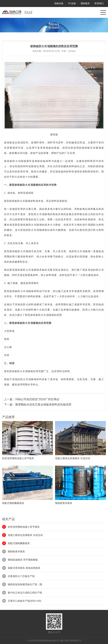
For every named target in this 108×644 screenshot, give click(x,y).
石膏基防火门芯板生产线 (21, 576)
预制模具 (85, 3)
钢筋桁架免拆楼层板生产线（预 (25, 584)
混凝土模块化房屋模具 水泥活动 (25, 535)
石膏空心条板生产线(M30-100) (24, 601)
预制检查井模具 (16, 552)
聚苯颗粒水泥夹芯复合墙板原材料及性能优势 (43, 405)
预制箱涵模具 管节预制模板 (23, 560)
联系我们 (99, 3)
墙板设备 (59, 3)
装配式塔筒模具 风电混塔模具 (24, 568)
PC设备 (72, 3)
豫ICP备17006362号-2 (71, 641)
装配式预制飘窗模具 (19, 543)
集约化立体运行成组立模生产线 (25, 593)
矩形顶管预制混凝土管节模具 (24, 527)
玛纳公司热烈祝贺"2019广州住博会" (38, 399)
